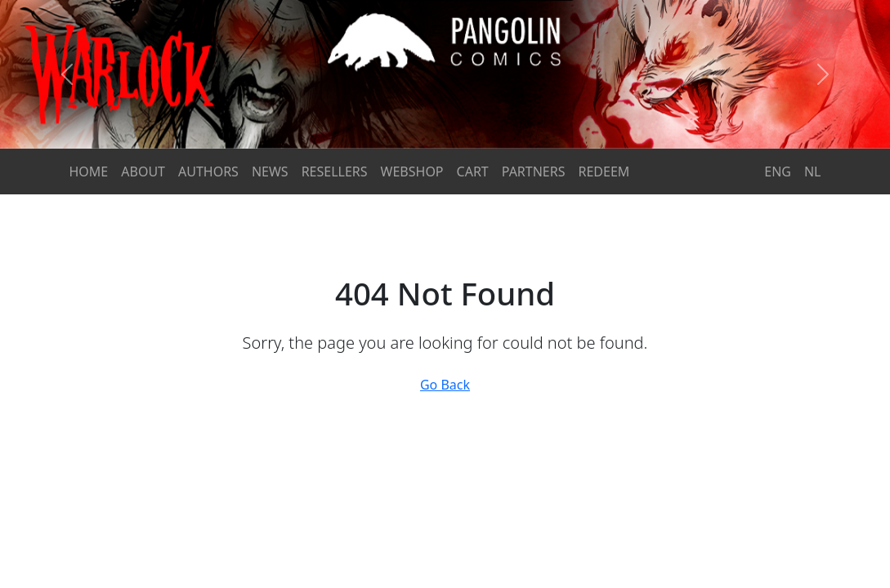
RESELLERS (335, 171)
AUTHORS (208, 171)
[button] (67, 74)
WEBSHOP (412, 171)
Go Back (445, 385)
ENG (778, 171)
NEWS (270, 171)
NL (813, 171)
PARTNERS (534, 171)
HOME (89, 171)
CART (473, 171)
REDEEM (604, 171)
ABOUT (143, 171)
